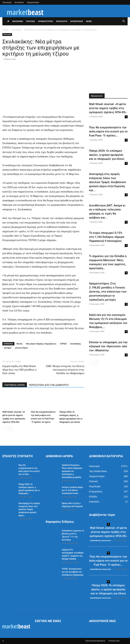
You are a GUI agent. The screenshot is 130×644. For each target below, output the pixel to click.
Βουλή (19, 344)
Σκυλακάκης (76, 344)
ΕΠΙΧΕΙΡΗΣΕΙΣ (77, 21)
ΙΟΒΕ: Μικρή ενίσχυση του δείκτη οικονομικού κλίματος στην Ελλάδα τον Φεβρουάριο (65, 370)
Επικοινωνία (114, 641)
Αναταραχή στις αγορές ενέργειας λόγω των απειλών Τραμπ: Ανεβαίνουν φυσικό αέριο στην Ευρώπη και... (108, 182)
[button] (124, 21)
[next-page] (10, 429)
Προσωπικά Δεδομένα (95, 641)
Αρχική (5, 30)
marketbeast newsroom (100, 540)
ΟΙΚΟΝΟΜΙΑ (18, 21)
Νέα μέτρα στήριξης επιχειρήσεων (41, 344)
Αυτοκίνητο (19, 2)
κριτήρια (8, 348)
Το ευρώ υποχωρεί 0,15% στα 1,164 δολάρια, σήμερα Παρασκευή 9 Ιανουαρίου (107, 237)
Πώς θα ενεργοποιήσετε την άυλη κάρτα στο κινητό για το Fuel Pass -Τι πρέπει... (108, 131)
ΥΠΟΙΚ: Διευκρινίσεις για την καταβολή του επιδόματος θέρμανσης (73, 572)
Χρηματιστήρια (33, 2)
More (89, 21)
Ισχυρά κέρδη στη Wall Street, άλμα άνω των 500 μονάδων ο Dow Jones (19, 370)
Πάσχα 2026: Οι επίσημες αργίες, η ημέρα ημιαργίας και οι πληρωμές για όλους (107, 155)
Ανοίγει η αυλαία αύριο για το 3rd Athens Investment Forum (72, 490)
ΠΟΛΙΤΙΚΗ (30, 21)
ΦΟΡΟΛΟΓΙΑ (62, 21)
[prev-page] (4, 429)
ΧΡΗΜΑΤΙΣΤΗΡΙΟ (46, 21)
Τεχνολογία (7, 2)
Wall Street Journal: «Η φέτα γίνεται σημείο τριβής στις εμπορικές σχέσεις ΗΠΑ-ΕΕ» (108, 108)
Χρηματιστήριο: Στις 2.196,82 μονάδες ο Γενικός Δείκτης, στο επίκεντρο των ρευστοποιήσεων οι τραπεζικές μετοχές (108, 292)
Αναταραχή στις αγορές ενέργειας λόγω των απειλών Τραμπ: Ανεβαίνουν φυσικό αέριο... (29, 509)
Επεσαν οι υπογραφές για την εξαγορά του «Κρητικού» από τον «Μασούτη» (108, 346)
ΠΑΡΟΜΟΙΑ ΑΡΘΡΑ (15, 385)
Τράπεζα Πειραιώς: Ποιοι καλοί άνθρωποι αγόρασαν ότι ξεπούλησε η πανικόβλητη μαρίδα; (72, 471)
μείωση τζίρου (21, 348)
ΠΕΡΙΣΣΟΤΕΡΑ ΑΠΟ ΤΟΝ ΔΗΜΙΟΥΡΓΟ (49, 385)
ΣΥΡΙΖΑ (63, 344)
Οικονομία (16, 30)
